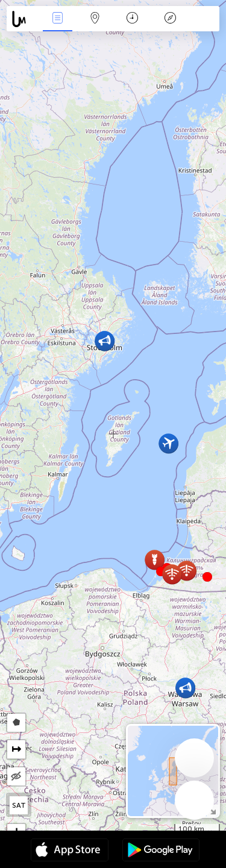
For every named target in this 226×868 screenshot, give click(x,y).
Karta (95, 19)
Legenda (170, 19)
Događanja (57, 19)
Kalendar (132, 19)
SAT (19, 805)
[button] (207, 577)
